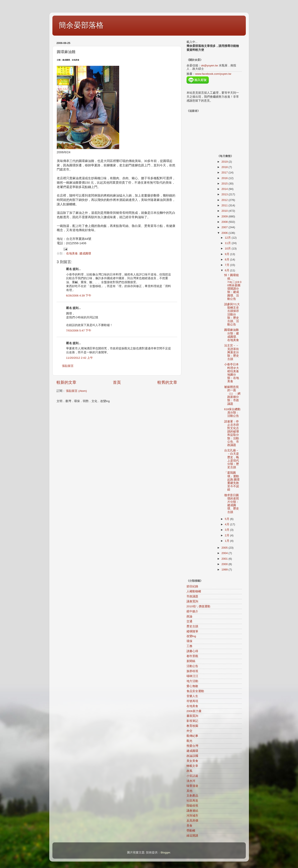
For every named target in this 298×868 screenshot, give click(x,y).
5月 (227, 519)
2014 (225, 189)
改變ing (191, 636)
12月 (228, 238)
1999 (225, 570)
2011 (225, 205)
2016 (225, 178)
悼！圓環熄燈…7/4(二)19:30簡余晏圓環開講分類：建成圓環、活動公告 (233, 287)
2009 (225, 216)
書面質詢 (192, 716)
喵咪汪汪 (192, 676)
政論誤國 (192, 756)
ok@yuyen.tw (210, 65)
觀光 (189, 741)
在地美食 (72, 253)
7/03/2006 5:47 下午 (79, 331)
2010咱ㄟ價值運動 (198, 606)
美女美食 (192, 761)
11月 (228, 243)
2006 (225, 233)
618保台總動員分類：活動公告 (232, 413)
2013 (225, 194)
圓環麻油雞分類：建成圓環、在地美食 (232, 335)
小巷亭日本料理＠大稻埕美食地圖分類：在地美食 (232, 373)
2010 (225, 211)
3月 (227, 530)
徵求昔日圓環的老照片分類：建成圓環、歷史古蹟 (232, 504)
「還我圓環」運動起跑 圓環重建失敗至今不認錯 (232, 481)
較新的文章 (66, 382)
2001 (225, 559)
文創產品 (192, 796)
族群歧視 (192, 671)
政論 (189, 616)
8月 (227, 260)
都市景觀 (192, 656)
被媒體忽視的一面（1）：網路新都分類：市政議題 (232, 395)
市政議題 (192, 596)
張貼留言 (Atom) (76, 391)
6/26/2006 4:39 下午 (79, 296)
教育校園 (192, 726)
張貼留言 (68, 366)
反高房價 (192, 821)
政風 (189, 771)
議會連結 (192, 811)
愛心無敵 (192, 686)
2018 (225, 167)
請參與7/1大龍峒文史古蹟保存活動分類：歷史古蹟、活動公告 (232, 314)
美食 (189, 826)
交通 (189, 621)
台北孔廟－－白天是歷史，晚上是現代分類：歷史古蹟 (232, 459)
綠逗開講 (192, 836)
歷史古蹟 (192, 626)
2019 (225, 162)
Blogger (165, 852)
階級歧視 (192, 806)
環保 (189, 641)
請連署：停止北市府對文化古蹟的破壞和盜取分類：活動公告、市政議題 (232, 433)
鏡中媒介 (192, 611)
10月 (228, 248)
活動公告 (192, 666)
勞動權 (191, 831)
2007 (225, 227)
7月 (227, 265)
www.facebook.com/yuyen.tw (213, 74)
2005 (225, 548)
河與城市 (192, 816)
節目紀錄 (192, 586)
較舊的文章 (167, 382)
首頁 (117, 382)
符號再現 (192, 701)
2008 (225, 222)
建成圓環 (85, 253)
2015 (225, 184)
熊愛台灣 (192, 746)
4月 (227, 524)
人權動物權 (194, 591)
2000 (225, 564)
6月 (227, 270)
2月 (227, 535)
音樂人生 (192, 696)
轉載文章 (192, 766)
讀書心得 (192, 651)
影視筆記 (192, 721)
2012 (225, 200)
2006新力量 (194, 711)
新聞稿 (191, 661)
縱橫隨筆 (192, 631)
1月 (227, 541)
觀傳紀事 (192, 736)
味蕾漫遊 (192, 786)
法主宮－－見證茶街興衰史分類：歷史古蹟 (232, 352)
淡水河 (191, 781)
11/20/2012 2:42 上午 (80, 358)
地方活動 (192, 681)
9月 (227, 254)
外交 (189, 731)
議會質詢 (192, 601)
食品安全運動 (195, 691)
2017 (225, 172)
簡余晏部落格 (81, 25)
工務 (189, 646)
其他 (189, 791)
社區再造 (192, 801)
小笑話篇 (192, 776)
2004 (225, 553)
